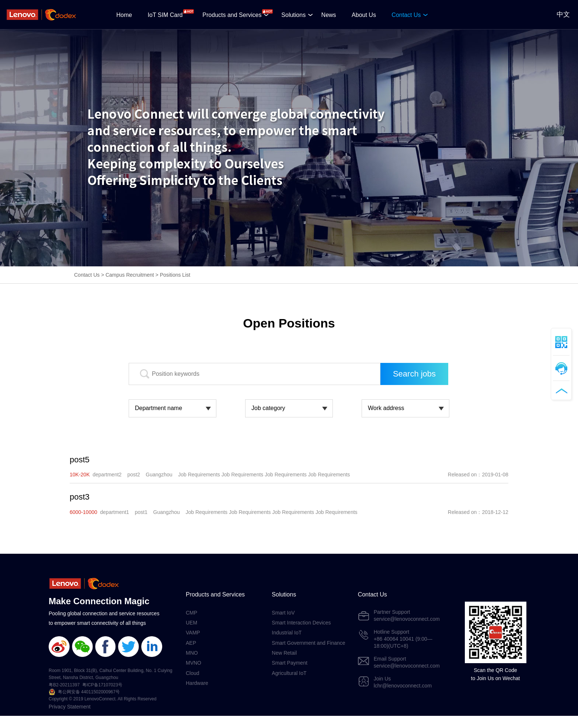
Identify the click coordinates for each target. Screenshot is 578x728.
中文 (563, 14)
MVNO (194, 663)
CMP (191, 613)
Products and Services (232, 15)
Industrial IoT (287, 633)
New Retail (284, 653)
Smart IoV (283, 613)
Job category (268, 408)
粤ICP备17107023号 (102, 685)
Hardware (197, 683)
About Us (364, 15)
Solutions (293, 15)
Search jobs (414, 374)
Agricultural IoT (289, 673)
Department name (159, 408)
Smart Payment (289, 663)
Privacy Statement (70, 707)
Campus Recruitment (130, 275)
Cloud (193, 673)
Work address (386, 408)
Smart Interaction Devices (301, 623)
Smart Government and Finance (308, 643)
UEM (191, 623)
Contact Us (406, 15)
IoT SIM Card (165, 15)
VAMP (193, 633)
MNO (192, 653)
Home (124, 15)
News (329, 15)
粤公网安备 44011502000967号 (89, 692)
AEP (191, 643)
